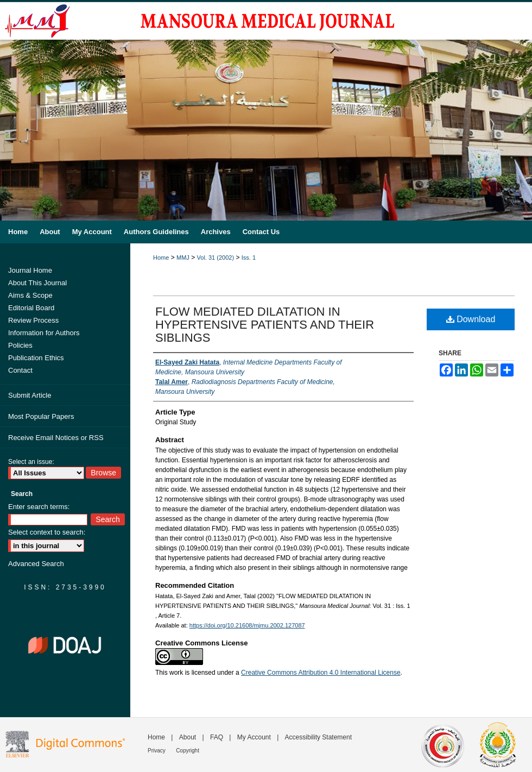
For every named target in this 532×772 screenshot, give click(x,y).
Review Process (33, 320)
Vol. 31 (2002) (216, 258)
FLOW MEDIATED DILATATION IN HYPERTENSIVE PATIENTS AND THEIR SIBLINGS (265, 325)
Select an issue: (31, 462)
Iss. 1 (249, 258)
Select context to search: (47, 532)
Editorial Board (31, 308)
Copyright (188, 751)
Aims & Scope (30, 295)
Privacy (157, 751)
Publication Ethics (36, 358)
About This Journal (37, 283)
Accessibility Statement (318, 737)
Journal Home (30, 270)
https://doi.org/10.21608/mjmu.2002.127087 (247, 625)
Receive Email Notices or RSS (56, 438)
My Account (254, 737)
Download (471, 319)
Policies (20, 345)
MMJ (183, 258)
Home (161, 258)
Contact (20, 370)
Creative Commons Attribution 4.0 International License (321, 673)
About (188, 737)
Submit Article (30, 395)
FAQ (217, 737)
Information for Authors (44, 333)
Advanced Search (36, 564)
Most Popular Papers (41, 416)
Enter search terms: (39, 507)
